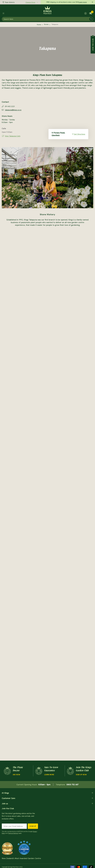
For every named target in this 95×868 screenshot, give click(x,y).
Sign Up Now (81, 775)
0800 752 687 (72, 785)
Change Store (30, 2)
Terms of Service (13, 833)
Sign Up (33, 826)
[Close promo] (92, 2)
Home (39, 25)
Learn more (83, 2)
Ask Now (16, 775)
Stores (46, 24)
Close (93, 36)
